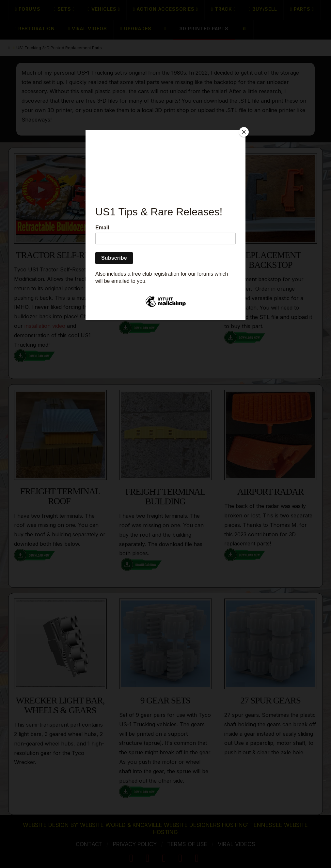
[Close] (244, 132)
